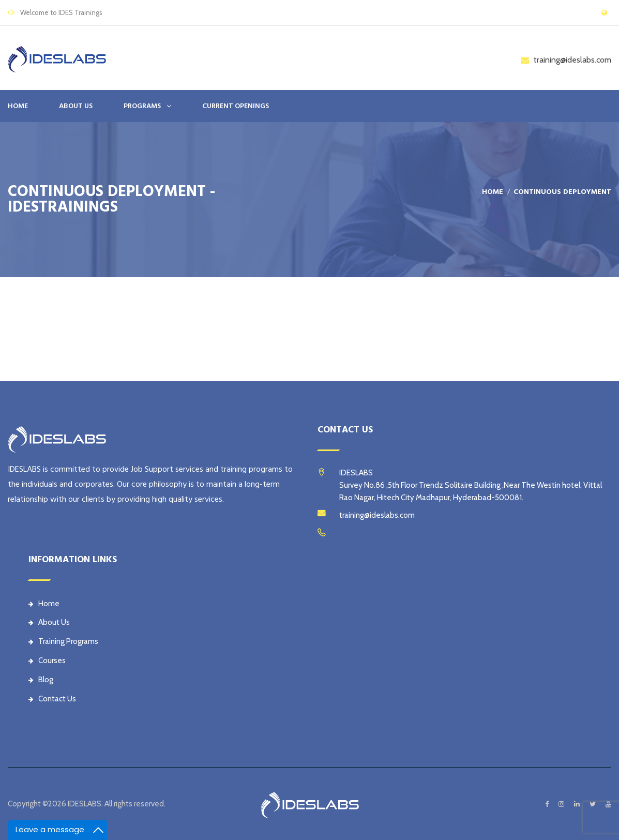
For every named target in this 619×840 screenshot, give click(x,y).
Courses (47, 661)
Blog (41, 680)
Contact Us (52, 699)
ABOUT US (76, 106)
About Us (49, 622)
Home (18, 106)
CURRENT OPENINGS (236, 106)
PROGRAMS (142, 106)
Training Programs (63, 641)
